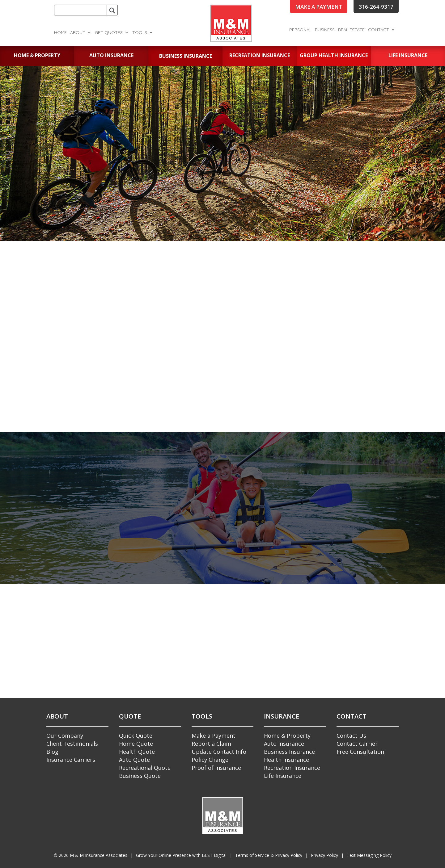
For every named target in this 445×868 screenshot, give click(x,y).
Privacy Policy (324, 855)
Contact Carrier (357, 744)
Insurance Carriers (71, 760)
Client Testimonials (72, 744)
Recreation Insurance (292, 768)
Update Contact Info (219, 752)
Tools (140, 33)
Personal (300, 30)
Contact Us (351, 736)
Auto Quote (134, 760)
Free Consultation (360, 752)
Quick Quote (136, 736)
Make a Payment (214, 736)
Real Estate (351, 30)
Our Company (65, 736)
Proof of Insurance (216, 768)
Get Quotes (109, 33)
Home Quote (136, 744)
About (78, 33)
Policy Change (210, 760)
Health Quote (137, 752)
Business (325, 30)
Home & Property (287, 736)
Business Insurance (289, 752)
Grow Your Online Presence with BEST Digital (181, 855)
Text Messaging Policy (369, 855)
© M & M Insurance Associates (91, 855)
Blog (52, 752)
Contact (379, 30)
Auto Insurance (284, 744)
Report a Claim (211, 744)
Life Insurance (283, 776)
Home (60, 33)
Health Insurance (286, 760)
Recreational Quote (145, 768)
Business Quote (140, 776)
